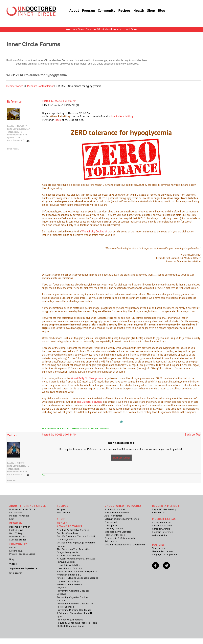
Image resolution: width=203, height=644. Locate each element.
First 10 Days (16, 530)
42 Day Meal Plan (162, 522)
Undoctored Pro (18, 536)
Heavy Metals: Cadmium (70, 568)
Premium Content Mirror (40, 86)
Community (102, 11)
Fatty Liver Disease (115, 535)
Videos (13, 564)
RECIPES (63, 506)
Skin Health (111, 541)
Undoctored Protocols (123, 506)
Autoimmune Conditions (118, 512)
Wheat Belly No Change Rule (87, 378)
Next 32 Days (16, 533)
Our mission (16, 512)
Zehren (12, 435)
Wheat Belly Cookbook (94, 232)
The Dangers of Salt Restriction (74, 549)
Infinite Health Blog (122, 117)
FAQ (11, 519)
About (69, 11)
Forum (13, 547)
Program (83, 11)
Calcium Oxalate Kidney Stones (122, 519)
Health (134, 11)
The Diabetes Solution (89, 402)
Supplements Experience (23, 568)
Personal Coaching (162, 526)
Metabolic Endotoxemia (70, 584)
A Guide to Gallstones (69, 555)
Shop (146, 11)
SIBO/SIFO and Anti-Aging (71, 626)
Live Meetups (16, 551)
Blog (157, 11)
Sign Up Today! (121, 458)
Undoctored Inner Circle (22, 509)
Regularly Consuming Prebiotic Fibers (77, 623)
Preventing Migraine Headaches (74, 610)
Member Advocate (19, 516)
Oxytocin (62, 587)
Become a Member (180, 15)
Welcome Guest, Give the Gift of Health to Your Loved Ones (101, 29)
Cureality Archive (161, 529)
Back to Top (193, 434)
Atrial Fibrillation (113, 516)
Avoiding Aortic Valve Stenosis (73, 530)
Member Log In (179, 6)
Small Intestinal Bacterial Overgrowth (125, 545)
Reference (14, 101)
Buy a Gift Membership (164, 509)
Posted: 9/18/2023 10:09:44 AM (59, 435)
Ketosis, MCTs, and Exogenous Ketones (78, 578)
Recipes (119, 11)
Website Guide (160, 535)
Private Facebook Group (22, 554)
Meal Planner (64, 512)
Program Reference (162, 532)
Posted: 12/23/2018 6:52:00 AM (59, 101)
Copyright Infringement (165, 554)
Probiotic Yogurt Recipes (70, 620)
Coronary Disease (114, 528)
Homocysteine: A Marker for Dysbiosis (77, 571)
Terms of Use (159, 548)
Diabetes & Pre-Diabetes (118, 532)
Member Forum (15, 86)
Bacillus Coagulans (67, 533)
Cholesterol (111, 522)
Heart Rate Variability (68, 565)
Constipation (111, 525)
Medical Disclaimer (162, 551)
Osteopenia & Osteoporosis (120, 538)
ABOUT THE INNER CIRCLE (28, 506)
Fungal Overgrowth (67, 552)
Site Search (16, 573)
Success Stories (18, 540)
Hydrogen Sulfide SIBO (69, 575)
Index (58, 120)
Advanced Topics (70, 526)
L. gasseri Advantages (69, 581)
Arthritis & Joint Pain (115, 509)
